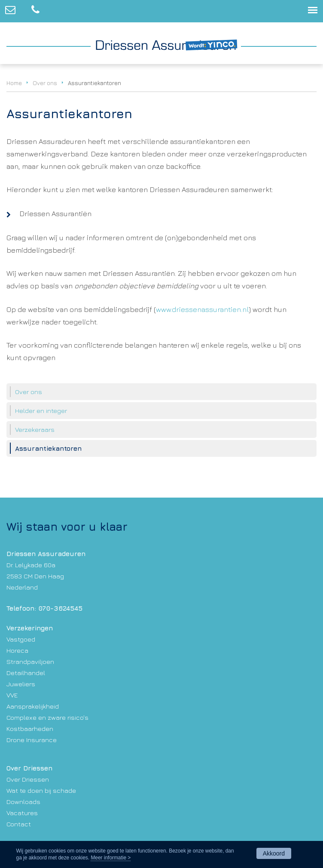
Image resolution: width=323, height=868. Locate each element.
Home (14, 83)
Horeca (17, 650)
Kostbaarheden (30, 728)
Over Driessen (28, 779)
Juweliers (21, 684)
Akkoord (274, 853)
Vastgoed (21, 639)
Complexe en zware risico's (47, 717)
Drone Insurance (32, 740)
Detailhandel (26, 672)
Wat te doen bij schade (41, 790)
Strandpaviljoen (30, 661)
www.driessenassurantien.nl (202, 309)
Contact (19, 824)
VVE (12, 695)
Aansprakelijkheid (33, 706)
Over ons (45, 83)
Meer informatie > (111, 858)
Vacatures (22, 813)
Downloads (23, 801)
